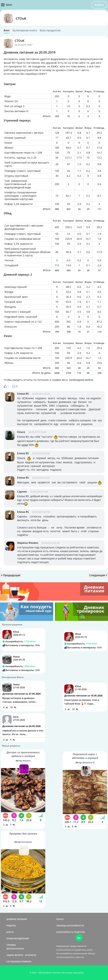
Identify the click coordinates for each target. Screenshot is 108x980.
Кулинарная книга (25, 30)
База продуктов (50, 30)
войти (89, 380)
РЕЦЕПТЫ (11, 926)
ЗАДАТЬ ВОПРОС (15, 955)
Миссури (23, 482)
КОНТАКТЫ (31, 955)
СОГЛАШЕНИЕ (14, 961)
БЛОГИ (10, 932)
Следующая (98, 575)
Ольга (21, 432)
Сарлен (22, 492)
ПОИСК (60, 919)
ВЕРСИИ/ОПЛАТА (15, 949)
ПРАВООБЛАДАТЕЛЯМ (18, 938)
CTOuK (21, 18)
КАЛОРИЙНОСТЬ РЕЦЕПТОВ (70, 932)
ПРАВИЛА (26, 961)
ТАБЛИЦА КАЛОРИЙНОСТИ (70, 926)
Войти (99, 5)
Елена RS (23, 394)
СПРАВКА (11, 945)
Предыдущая (11, 575)
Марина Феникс (28, 543)
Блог (7, 30)
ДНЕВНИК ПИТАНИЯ (17, 919)
